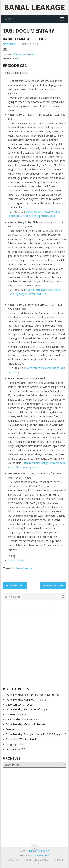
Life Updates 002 (15, 749)
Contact (37, 864)
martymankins (10, 44)
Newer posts (53, 586)
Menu (9, 19)
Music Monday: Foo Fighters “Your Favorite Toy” (33, 695)
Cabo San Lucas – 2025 (19, 705)
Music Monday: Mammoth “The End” (27, 700)
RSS (17, 59)
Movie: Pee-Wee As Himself (21, 739)
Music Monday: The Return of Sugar (26, 710)
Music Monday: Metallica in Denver (25, 724)
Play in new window (24, 54)
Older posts (15, 586)
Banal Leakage (34, 7)
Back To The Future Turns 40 (22, 719)
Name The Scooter (37, 860)
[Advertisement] (34, 644)
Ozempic (11, 729)
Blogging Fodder (15, 744)
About (59, 860)
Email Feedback (16, 560)
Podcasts (12, 860)
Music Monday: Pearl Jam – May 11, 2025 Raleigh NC (36, 734)
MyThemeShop (41, 856)
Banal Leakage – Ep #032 (25, 39)
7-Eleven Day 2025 (17, 714)
